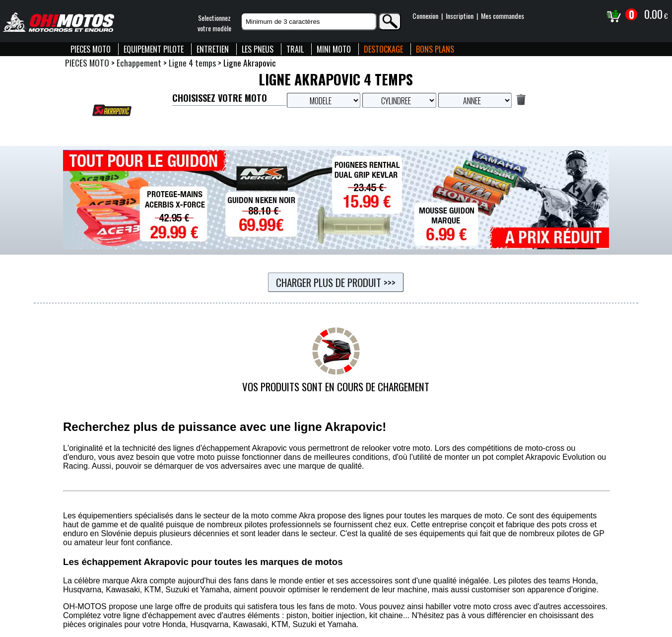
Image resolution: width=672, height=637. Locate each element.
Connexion (425, 16)
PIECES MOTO (91, 49)
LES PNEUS (258, 49)
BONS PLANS (435, 49)
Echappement (139, 63)
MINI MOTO (334, 49)
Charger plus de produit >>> (336, 282)
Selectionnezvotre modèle (214, 23)
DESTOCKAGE (383, 49)
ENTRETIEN (213, 49)
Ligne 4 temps (192, 63)
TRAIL (295, 49)
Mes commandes (503, 16)
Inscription (460, 16)
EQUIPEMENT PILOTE (154, 49)
